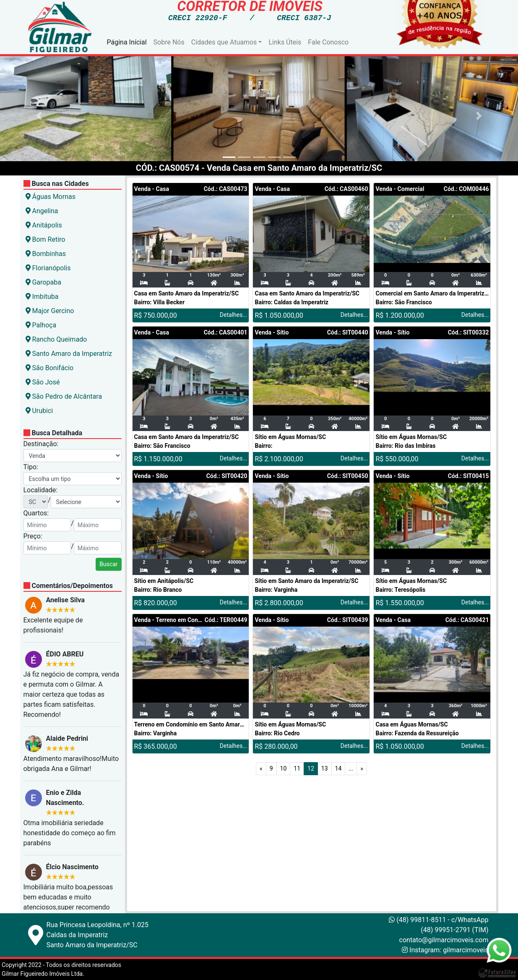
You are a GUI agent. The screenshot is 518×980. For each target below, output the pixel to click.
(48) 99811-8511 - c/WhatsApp (439, 920)
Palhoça (41, 325)
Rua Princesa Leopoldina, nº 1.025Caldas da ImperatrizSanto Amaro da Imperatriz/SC (98, 935)
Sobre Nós (169, 42)
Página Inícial (127, 42)
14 (338, 768)
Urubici (39, 411)
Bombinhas (46, 254)
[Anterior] (261, 769)
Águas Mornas (51, 197)
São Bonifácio (50, 368)
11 (297, 768)
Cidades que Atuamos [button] (224, 42)
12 (311, 768)
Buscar (108, 564)
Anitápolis (44, 225)
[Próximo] (362, 769)
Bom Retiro (46, 239)
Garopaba (43, 282)
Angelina (42, 211)
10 (284, 768)
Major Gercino (50, 311)
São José (43, 382)
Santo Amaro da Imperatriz (69, 354)
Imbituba (42, 297)
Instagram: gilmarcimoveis (449, 950)
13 (325, 768)
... (351, 768)
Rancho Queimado (56, 339)
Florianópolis (48, 268)
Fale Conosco (328, 42)
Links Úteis (285, 42)
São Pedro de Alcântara (64, 396)
